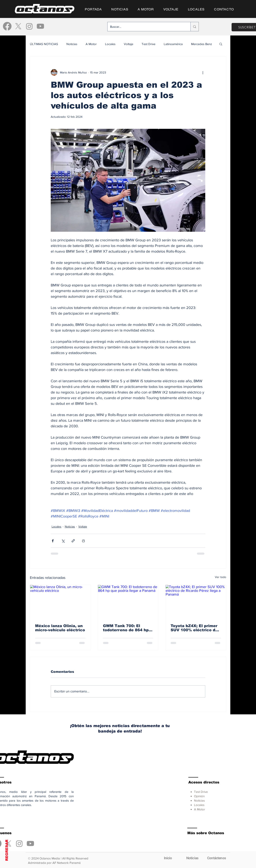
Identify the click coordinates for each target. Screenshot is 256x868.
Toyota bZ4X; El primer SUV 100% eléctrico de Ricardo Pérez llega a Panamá (194, 628)
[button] (221, 44)
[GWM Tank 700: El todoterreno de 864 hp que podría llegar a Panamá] (128, 602)
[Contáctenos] (217, 858)
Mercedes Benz (202, 44)
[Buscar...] (146, 27)
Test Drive (148, 44)
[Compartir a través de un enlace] (73, 541)
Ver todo (221, 577)
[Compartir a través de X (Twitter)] (63, 541)
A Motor (91, 44)
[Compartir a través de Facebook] (53, 541)
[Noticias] (192, 858)
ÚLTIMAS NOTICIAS (44, 44)
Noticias (72, 44)
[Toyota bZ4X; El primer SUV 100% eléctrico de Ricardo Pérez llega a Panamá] (196, 602)
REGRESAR (7, 850)
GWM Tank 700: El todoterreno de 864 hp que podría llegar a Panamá (126, 628)
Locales (110, 44)
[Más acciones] (203, 72)
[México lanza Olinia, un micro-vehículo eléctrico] (60, 602)
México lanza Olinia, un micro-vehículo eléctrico (60, 628)
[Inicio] (168, 858)
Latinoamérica (173, 44)
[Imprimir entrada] (83, 541)
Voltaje (129, 44)
